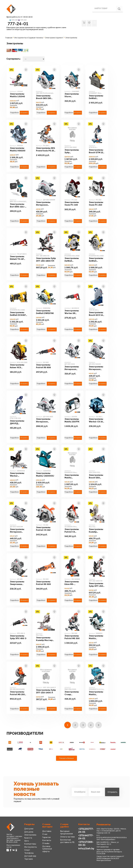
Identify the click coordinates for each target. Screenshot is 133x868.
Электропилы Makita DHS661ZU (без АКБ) (72, 476)
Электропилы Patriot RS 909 (43, 583)
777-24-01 (18, 24)
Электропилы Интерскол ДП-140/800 (43, 420)
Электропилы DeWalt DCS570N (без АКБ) (96, 260)
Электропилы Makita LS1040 (17, 95)
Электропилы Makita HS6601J (96, 637)
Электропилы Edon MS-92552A (72, 583)
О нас (45, 834)
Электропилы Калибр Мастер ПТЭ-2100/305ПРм (46, 639)
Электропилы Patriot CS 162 (43, 529)
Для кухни (29, 829)
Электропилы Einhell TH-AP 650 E (17, 258)
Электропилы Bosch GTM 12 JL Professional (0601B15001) (97, 151)
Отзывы (46, 843)
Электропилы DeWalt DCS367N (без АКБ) (19, 314)
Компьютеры (30, 844)
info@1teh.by (86, 848)
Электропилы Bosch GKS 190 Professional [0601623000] (44, 97)
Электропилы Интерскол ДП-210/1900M (97, 368)
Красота (28, 838)
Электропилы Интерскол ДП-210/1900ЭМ (19, 531)
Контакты (47, 840)
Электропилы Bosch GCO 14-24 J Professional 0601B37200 (96, 314)
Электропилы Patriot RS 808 (43, 366)
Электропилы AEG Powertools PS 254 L (46, 149)
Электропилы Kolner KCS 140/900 (17, 366)
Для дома (29, 832)
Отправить (112, 792)
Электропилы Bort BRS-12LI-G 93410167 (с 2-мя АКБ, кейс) (18, 205)
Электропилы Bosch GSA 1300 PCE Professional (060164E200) (96, 476)
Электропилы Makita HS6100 (18, 149)
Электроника (30, 835)
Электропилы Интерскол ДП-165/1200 (72, 368)
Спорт (27, 850)
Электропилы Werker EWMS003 (17, 475)
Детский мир (30, 856)
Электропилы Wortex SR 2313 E (72, 312)
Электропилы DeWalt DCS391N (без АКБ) (72, 260)
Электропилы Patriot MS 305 (72, 637)
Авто (27, 841)
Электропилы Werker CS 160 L (96, 420)
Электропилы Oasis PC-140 (72, 204)
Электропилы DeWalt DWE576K (45, 312)
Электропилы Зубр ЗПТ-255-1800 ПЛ (46, 260)
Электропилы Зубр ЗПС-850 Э (18, 637)
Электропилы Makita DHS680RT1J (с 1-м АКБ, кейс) (96, 693)
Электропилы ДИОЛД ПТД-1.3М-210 (17, 422)
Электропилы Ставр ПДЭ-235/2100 (72, 693)
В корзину (24, 113)
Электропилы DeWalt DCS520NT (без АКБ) (96, 97)
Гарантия (46, 837)
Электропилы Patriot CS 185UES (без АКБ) (72, 531)
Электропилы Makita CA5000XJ (45, 475)
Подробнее (15, 113)
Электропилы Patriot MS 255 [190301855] (17, 693)
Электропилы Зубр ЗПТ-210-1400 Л (46, 691)
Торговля (28, 859)
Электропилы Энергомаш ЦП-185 (17, 583)
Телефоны (29, 853)
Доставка (47, 831)
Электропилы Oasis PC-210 (96, 204)
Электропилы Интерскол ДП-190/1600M (44, 204)
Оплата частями (67, 837)
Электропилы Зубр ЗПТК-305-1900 (72, 151)
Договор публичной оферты (47, 849)
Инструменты (31, 847)
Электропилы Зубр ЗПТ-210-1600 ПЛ (96, 585)
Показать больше (66, 758)
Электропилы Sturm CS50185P (72, 95)
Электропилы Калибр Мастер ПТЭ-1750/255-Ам (97, 531)
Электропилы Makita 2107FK (72, 420)
